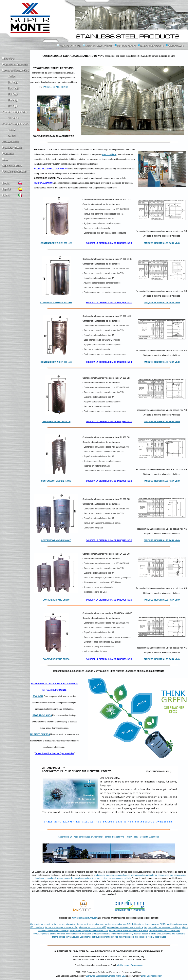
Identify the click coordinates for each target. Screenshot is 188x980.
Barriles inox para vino (114, 837)
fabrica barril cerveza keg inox (91, 924)
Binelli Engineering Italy (151, 976)
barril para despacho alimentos (49, 878)
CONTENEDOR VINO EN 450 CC (56, 481)
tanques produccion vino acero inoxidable (162, 927)
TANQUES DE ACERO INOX (56, 87)
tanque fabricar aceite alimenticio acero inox (129, 931)
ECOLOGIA (38, 696)
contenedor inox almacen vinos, (78, 878)
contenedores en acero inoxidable (130, 875)
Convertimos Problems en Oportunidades (54, 753)
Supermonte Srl (65, 837)
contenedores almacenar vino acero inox (125, 927)
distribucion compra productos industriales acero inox (115, 937)
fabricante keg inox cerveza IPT (92, 927)
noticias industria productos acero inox (159, 934)
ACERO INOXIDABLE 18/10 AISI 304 (51, 169)
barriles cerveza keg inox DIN (118, 924)
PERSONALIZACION (44, 183)
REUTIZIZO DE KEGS (40, 734)
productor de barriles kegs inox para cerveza (166, 875)
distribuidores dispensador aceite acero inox (89, 931)
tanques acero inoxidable (65, 924)
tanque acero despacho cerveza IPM (61, 927)
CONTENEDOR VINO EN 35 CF (56, 422)
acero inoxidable (109, 154)
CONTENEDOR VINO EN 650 (56, 659)
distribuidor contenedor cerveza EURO (149, 924)
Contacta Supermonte (150, 837)
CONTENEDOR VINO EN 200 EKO (56, 303)
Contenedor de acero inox (42, 924)
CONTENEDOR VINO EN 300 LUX (56, 362)
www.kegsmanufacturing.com (85, 918)
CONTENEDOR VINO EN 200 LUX (56, 243)
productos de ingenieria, (104, 875)
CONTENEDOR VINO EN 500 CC (56, 540)
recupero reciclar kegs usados (153, 937)
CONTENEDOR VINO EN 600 (56, 600)
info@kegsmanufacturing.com (130, 965)
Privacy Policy (132, 837)
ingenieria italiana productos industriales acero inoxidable (66, 934)
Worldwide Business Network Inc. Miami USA (106, 976)
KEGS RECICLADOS (42, 715)
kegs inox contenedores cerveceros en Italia (111, 878)
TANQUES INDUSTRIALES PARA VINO (162, 243)
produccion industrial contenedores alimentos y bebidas (116, 934)
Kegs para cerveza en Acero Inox (88, 837)
